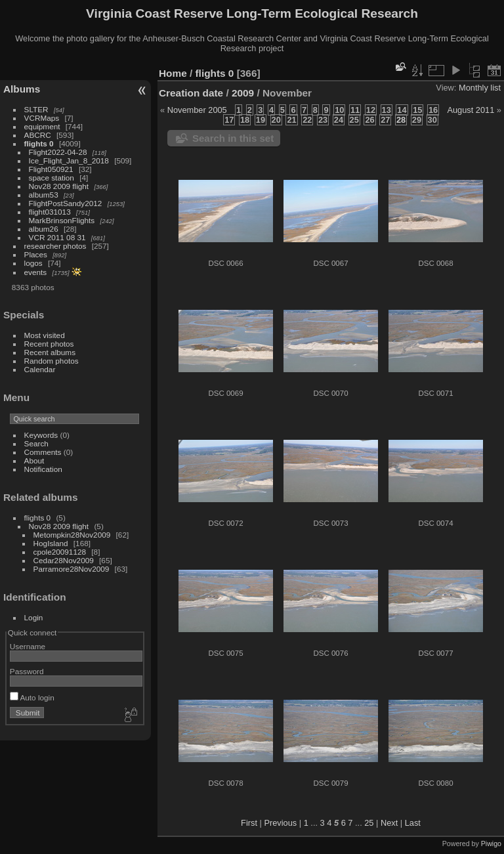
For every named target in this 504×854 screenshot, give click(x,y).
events (36, 272)
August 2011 (471, 110)
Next (389, 823)
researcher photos (55, 246)
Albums (22, 89)
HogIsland (51, 543)
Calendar (40, 369)
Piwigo (491, 843)
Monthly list (480, 88)
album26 (44, 229)
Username (28, 646)
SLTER (36, 109)
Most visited (45, 335)
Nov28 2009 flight (59, 186)
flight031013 (50, 212)
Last (413, 823)
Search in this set (233, 138)
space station (52, 178)
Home (173, 73)
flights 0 (39, 143)
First (249, 823)
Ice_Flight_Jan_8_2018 (69, 160)
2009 (243, 93)
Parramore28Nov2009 (72, 569)
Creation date (191, 93)
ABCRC (38, 135)
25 (369, 823)
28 (401, 120)
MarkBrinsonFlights (62, 220)
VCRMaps (42, 118)
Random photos (52, 361)
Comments (43, 452)
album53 (44, 195)
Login (34, 617)
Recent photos (49, 344)
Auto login (32, 697)
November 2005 (197, 110)
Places (36, 254)
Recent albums (50, 352)
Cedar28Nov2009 (64, 560)
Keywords (41, 435)
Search (36, 443)
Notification (43, 469)
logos (33, 263)
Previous (280, 823)
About (34, 460)
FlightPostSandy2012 (66, 203)
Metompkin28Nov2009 (72, 535)
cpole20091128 (60, 552)
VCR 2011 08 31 (57, 237)
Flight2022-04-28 (58, 152)
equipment (42, 126)
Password (27, 671)
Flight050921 (51, 169)
